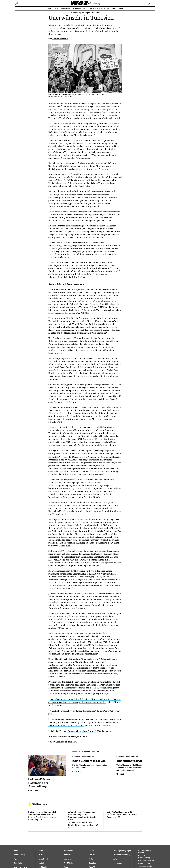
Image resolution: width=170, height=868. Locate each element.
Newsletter (18, 863)
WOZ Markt (68, 863)
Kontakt (92, 851)
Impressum (118, 863)
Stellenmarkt (40, 804)
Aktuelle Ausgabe (21, 855)
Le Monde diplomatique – (85, 13)
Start (16, 851)
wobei (85, 8)
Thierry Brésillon (60, 38)
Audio (114, 8)
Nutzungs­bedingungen (122, 851)
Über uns (92, 855)
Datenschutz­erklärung (122, 855)
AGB (115, 859)
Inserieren (68, 859)
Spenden (92, 863)
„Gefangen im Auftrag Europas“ (81, 731)
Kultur (56, 8)
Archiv (121, 8)
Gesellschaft (66, 8)
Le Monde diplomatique (100, 8)
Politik (49, 8)
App (16, 859)
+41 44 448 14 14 (145, 866)
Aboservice (68, 855)
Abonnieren (68, 851)
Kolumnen (77, 8)
